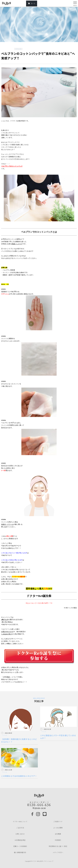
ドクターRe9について (20, 822)
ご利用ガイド (58, 822)
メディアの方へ (58, 852)
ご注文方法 (20, 828)
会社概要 (58, 834)
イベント (18, 49)
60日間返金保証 (20, 840)
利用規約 (58, 840)
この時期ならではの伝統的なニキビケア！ (19, 776)
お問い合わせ (20, 834)
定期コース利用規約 (20, 846)
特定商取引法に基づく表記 (58, 846)
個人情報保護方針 (20, 852)
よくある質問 (58, 828)
